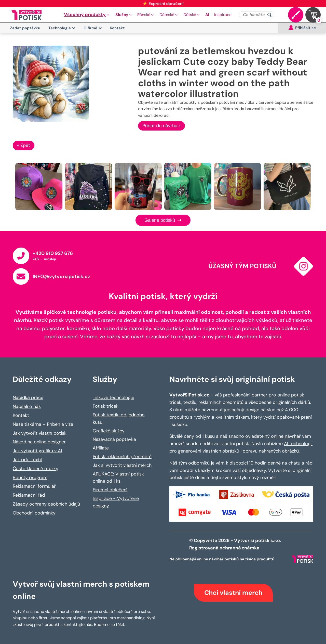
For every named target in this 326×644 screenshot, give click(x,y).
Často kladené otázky (36, 469)
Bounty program (30, 478)
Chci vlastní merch (233, 593)
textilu (190, 402)
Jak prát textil (27, 460)
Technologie (62, 28)
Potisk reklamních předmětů (122, 457)
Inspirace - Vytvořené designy (116, 502)
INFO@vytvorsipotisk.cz (61, 276)
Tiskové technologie (113, 397)
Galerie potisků (163, 220)
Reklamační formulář (34, 486)
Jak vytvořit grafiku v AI (37, 451)
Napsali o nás (27, 406)
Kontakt (117, 28)
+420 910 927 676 (53, 253)
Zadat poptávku (25, 28)
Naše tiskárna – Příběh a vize (43, 424)
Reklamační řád (29, 495)
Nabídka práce (28, 397)
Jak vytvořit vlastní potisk (40, 433)
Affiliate (101, 448)
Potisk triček (106, 406)
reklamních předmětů (221, 402)
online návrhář (286, 436)
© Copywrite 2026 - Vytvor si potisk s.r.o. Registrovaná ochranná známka (236, 544)
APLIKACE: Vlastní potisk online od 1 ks (118, 478)
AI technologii (298, 444)
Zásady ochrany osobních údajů (46, 504)
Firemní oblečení (110, 490)
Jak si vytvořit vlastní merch (122, 465)
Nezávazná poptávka (114, 439)
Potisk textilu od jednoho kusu (119, 418)
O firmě (93, 28)
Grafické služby (109, 431)
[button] (87, 15)
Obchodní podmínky (34, 513)
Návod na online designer (39, 442)
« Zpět (24, 145)
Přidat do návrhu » (161, 126)
